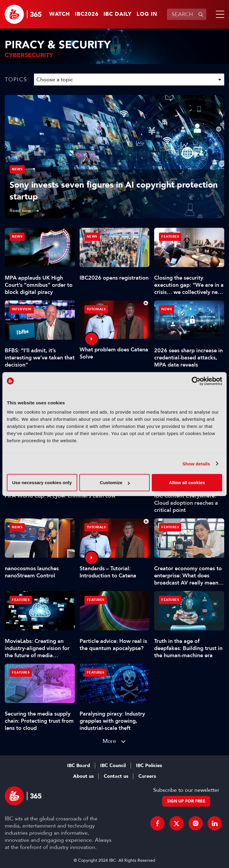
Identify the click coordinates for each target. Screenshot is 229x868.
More (109, 741)
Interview (22, 309)
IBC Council (113, 766)
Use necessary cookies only (42, 483)
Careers (147, 776)
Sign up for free (186, 801)
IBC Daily (118, 14)
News (17, 169)
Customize (115, 483)
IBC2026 (87, 14)
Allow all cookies (187, 483)
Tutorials (96, 309)
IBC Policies (149, 766)
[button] (219, 14)
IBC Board (79, 766)
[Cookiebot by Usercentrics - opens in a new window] (196, 381)
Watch (60, 14)
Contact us (116, 776)
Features (170, 237)
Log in (147, 14)
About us (83, 776)
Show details (196, 463)
